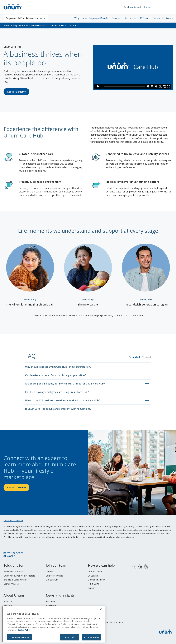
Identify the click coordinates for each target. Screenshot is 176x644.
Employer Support (131, 7)
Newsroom (51, 606)
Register (146, 7)
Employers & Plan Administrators (29, 26)
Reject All (70, 637)
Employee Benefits (99, 18)
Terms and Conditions (13, 521)
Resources (130, 18)
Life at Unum (52, 580)
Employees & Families (14, 572)
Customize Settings (20, 637)
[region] (54, 624)
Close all (146, 357)
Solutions (117, 18)
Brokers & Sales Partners (16, 580)
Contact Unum (95, 572)
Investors (8, 606)
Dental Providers (11, 584)
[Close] (101, 609)
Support (92, 588)
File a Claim (93, 584)
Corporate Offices (54, 576)
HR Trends (144, 18)
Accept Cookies (91, 637)
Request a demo (16, 92)
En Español (93, 576)
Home (6, 26)
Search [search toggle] (169, 18)
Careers (49, 572)
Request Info (163, 7)
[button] (88, 367)
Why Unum (80, 18)
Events (156, 18)
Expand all (134, 357)
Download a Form (97, 580)
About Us (8, 601)
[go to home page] (13, 10)
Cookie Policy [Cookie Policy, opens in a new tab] (24, 630)
